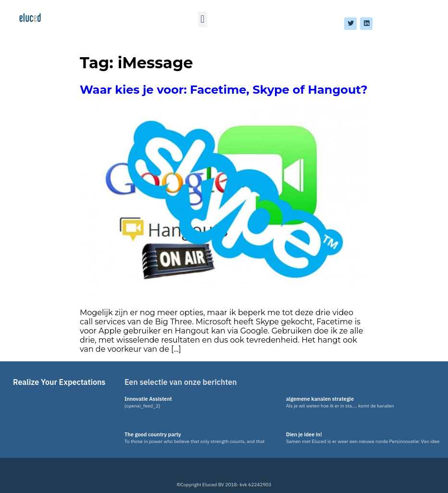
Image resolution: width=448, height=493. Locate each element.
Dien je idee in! (304, 434)
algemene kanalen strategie (320, 399)
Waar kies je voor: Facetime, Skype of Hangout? (224, 90)
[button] (203, 19)
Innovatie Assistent (148, 399)
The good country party (153, 434)
